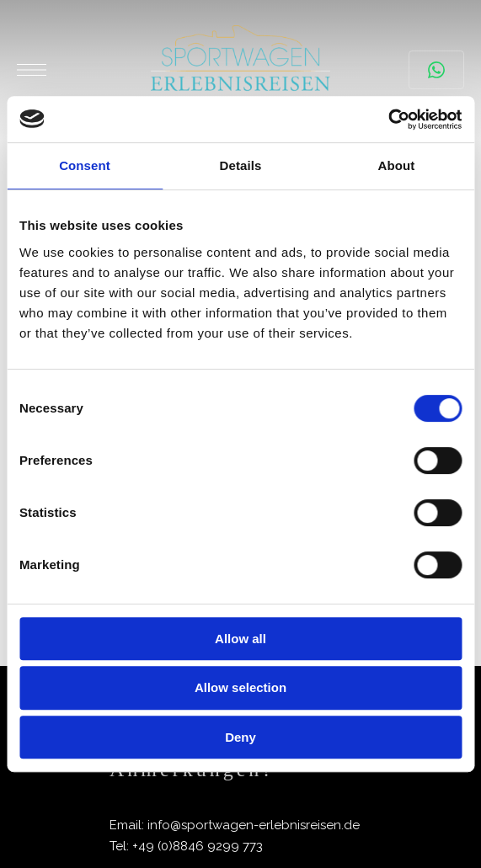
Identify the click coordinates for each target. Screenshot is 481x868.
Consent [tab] (85, 165)
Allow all (240, 639)
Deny (240, 737)
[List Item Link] (240, 825)
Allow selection (240, 687)
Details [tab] (241, 165)
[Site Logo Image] (240, 70)
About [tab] (397, 165)
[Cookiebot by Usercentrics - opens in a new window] (388, 120)
